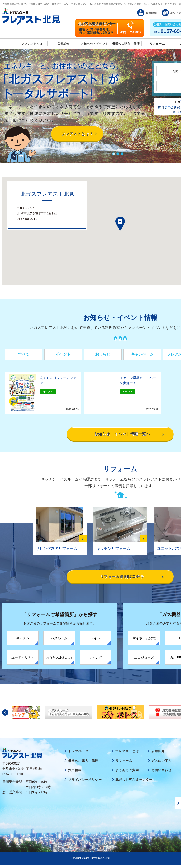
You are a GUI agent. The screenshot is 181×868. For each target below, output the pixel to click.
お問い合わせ (161, 774)
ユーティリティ (23, 661)
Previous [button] (5, 716)
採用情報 (75, 774)
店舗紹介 (63, 44)
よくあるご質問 (127, 774)
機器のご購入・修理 (126, 44)
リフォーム (157, 44)
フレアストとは (32, 44)
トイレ (95, 641)
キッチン (23, 641)
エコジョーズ (144, 661)
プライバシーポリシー (85, 783)
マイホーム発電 (144, 641)
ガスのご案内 (162, 764)
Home (8, 44)
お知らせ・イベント (95, 44)
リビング (95, 661)
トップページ (78, 754)
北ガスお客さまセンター (134, 783)
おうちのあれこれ (59, 661)
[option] (120, 716)
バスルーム (59, 641)
